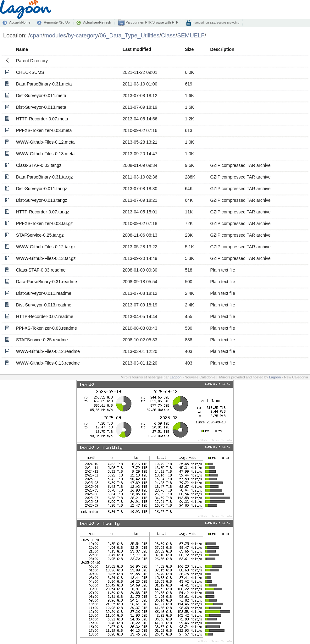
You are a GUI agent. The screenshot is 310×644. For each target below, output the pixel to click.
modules (55, 35)
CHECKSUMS (30, 72)
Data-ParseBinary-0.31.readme (47, 282)
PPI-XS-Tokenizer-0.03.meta (44, 130)
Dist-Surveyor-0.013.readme (44, 305)
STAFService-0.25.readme (42, 340)
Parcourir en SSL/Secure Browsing (216, 22)
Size (189, 49)
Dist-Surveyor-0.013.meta (41, 107)
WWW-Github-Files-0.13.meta (45, 154)
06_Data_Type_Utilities (130, 35)
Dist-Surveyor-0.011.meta (41, 96)
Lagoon (176, 377)
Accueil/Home (20, 22)
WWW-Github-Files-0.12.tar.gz (46, 247)
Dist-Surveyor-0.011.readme (44, 293)
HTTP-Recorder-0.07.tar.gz (43, 212)
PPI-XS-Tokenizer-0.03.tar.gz (44, 223)
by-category (83, 35)
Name (22, 49)
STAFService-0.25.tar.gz (40, 235)
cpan (36, 35)
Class (168, 35)
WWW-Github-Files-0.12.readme (48, 351)
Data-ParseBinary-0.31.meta (44, 84)
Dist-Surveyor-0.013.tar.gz (42, 200)
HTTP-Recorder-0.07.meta (42, 119)
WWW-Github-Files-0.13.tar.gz (46, 258)
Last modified (137, 49)
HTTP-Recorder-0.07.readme (45, 316)
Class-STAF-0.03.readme (41, 270)
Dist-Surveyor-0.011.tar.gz (42, 189)
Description (222, 49)
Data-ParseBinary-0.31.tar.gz (44, 177)
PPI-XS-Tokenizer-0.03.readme (47, 328)
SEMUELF (191, 35)
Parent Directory (32, 61)
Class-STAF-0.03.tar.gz (39, 165)
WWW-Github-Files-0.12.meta (45, 142)
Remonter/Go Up (57, 22)
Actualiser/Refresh (97, 22)
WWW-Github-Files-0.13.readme (48, 363)
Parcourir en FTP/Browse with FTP (151, 22)
